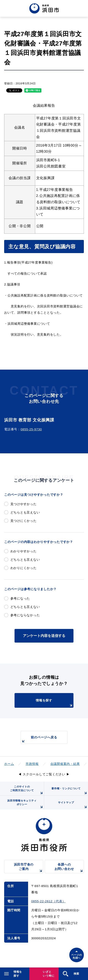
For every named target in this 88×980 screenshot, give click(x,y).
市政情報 (32, 764)
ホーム (9, 764)
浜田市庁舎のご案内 (29, 868)
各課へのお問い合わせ (69, 868)
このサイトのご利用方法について (27, 790)
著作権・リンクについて (70, 791)
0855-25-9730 (31, 429)
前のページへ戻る (39, 740)
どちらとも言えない (25, 512)
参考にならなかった (25, 615)
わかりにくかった (24, 568)
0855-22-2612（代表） (48, 901)
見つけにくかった (24, 521)
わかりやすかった (24, 551)
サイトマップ (73, 805)
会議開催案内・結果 (65, 764)
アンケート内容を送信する (44, 636)
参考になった (20, 598)
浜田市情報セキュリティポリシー (25, 804)
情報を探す (55, 703)
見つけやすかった (24, 504)
